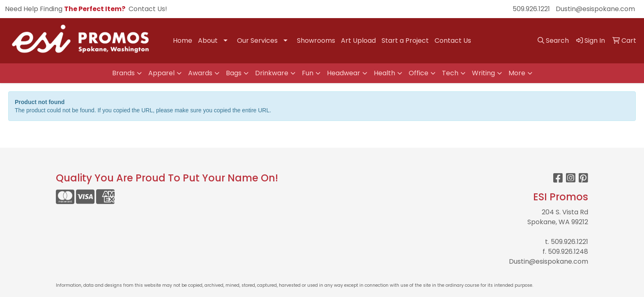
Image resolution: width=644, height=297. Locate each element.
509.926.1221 (531, 9)
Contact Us (453, 41)
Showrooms (316, 41)
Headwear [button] (344, 73)
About (208, 41)
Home (183, 41)
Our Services (257, 41)
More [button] (517, 73)
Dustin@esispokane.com (595, 9)
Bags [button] (234, 73)
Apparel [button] (161, 73)
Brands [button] (123, 73)
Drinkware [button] (272, 73)
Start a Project (405, 41)
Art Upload (358, 41)
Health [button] (384, 73)
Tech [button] (450, 73)
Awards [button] (200, 73)
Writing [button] (483, 73)
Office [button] (419, 73)
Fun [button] (308, 73)
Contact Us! (148, 9)
